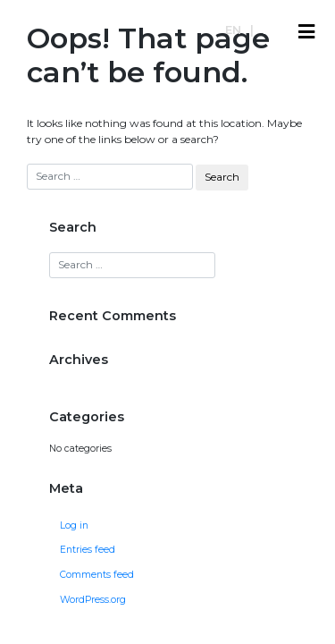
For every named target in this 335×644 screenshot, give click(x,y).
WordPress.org (93, 600)
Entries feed (88, 550)
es (270, 30)
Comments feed (97, 575)
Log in (74, 525)
